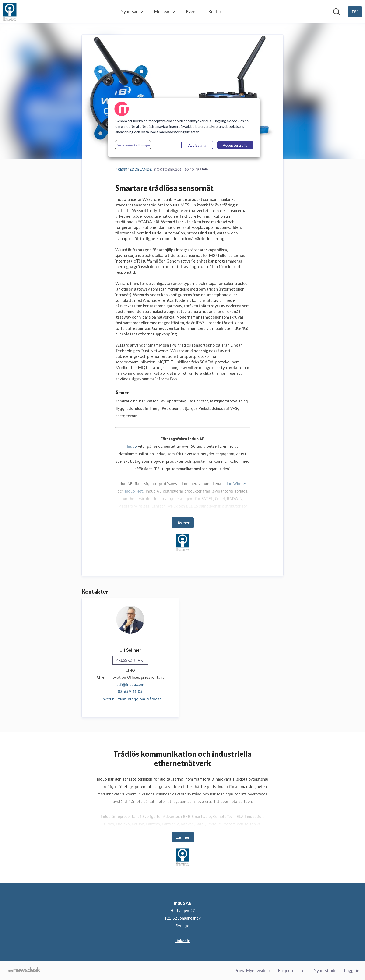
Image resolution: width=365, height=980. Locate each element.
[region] (184, 128)
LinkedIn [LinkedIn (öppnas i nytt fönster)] (182, 941)
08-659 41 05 (130, 691)
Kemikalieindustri (130, 401)
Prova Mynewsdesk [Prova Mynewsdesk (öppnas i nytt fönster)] (253, 970)
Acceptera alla (235, 145)
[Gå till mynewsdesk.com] (24, 971)
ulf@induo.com (130, 684)
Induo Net (134, 491)
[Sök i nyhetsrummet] (337, 12)
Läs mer (183, 523)
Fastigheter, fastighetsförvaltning (218, 401)
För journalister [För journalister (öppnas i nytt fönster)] (292, 970)
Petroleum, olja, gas (180, 409)
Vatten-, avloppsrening (167, 401)
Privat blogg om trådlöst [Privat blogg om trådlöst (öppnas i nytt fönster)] (139, 699)
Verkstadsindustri (214, 409)
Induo (132, 446)
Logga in (352, 970)
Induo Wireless (235, 484)
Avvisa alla (197, 145)
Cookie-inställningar (133, 145)
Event (191, 11)
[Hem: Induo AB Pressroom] (10, 12)
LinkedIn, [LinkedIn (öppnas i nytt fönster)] (108, 699)
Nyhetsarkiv (132, 11)
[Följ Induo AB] (355, 12)
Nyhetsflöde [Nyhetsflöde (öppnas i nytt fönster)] (325, 970)
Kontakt (216, 11)
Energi (155, 409)
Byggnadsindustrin (132, 409)
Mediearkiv (164, 11)
